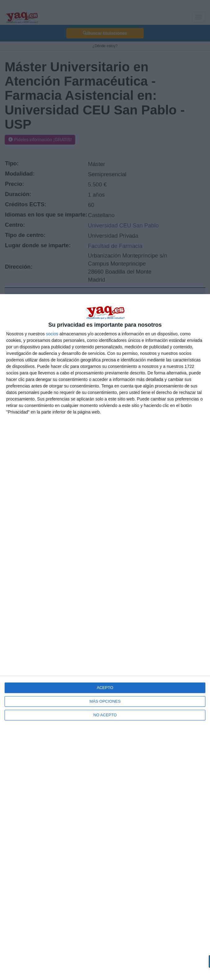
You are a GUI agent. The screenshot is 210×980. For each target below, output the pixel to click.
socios (52, 334)
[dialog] (105, 637)
